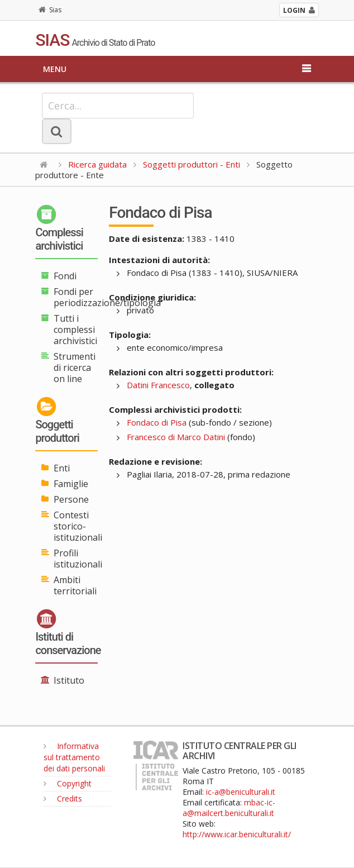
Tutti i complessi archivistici (75, 330)
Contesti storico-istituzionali (78, 526)
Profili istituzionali (78, 559)
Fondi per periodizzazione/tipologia (107, 297)
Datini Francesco (158, 385)
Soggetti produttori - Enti (192, 164)
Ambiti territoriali (75, 585)
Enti (62, 468)
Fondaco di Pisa (157, 422)
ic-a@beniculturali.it (241, 792)
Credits (63, 798)
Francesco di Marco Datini (176, 437)
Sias (50, 10)
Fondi (65, 276)
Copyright (68, 783)
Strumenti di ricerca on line (75, 368)
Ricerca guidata (97, 164)
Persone (71, 499)
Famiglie (71, 484)
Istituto (69, 680)
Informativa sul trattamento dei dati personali (74, 757)
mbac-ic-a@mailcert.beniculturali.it (229, 808)
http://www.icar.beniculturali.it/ (237, 834)
